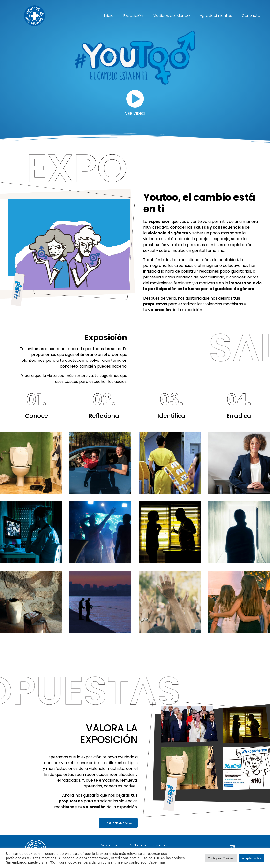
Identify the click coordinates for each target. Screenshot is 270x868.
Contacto (251, 16)
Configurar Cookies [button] (221, 858)
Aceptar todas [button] (251, 858)
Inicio (109, 16)
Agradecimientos (216, 16)
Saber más (157, 862)
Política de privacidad (148, 845)
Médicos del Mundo (171, 16)
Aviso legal (110, 845)
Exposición (133, 16)
